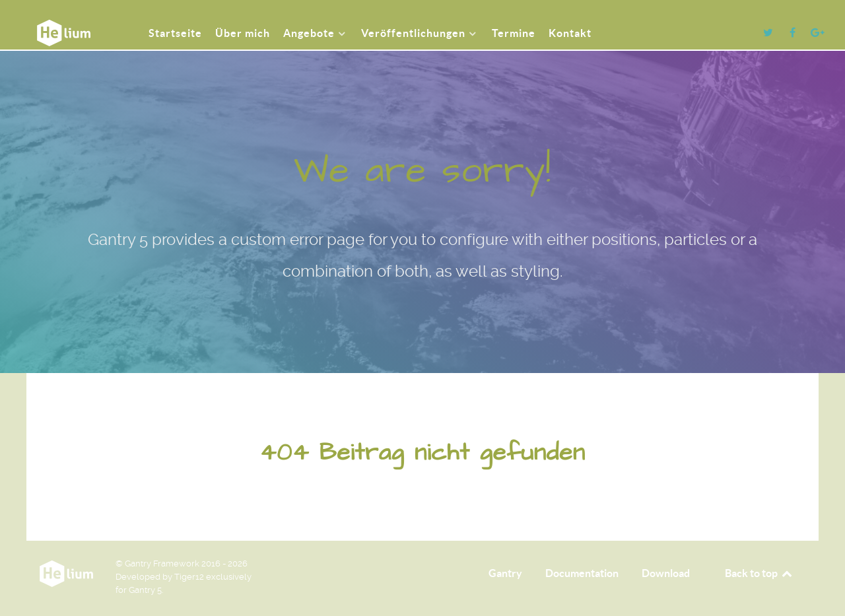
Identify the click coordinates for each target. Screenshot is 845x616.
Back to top (759, 573)
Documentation (582, 573)
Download (666, 573)
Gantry (505, 573)
